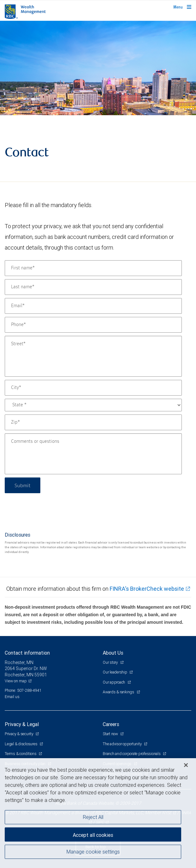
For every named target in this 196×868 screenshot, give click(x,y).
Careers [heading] (111, 724)
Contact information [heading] (27, 653)
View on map (16, 681)
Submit (23, 485)
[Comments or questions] (93, 454)
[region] (98, 813)
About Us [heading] (113, 653)
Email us (12, 697)
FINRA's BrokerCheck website (147, 589)
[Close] (186, 765)
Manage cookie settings (93, 852)
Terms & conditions (21, 754)
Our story (111, 662)
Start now (111, 734)
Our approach (114, 682)
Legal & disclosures (21, 744)
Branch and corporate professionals (132, 754)
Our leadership (115, 672)
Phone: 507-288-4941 (23, 690)
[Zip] (93, 422)
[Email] (93, 306)
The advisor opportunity (123, 744)
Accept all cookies (93, 835)
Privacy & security (19, 734)
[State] (93, 405)
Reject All (93, 817)
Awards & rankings (119, 692)
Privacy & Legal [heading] (22, 724)
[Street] (93, 356)
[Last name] (93, 287)
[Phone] (93, 325)
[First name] (93, 268)
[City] (93, 388)
